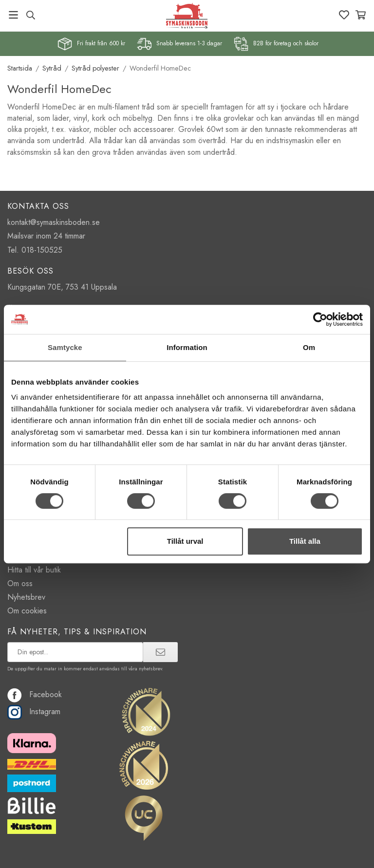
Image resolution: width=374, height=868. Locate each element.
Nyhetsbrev (26, 597)
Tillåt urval (185, 541)
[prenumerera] (160, 652)
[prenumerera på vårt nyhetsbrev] (75, 652)
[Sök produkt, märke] (30, 15)
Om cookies (27, 611)
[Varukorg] (361, 15)
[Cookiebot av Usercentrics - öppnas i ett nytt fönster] (320, 319)
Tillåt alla (305, 541)
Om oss (20, 583)
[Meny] (13, 15)
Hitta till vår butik (34, 570)
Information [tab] (187, 347)
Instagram (34, 711)
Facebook (35, 694)
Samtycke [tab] (65, 347)
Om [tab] (309, 347)
